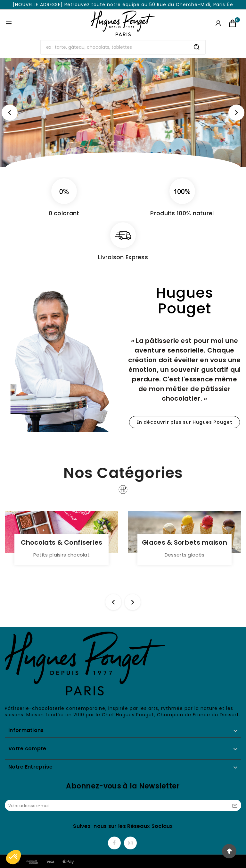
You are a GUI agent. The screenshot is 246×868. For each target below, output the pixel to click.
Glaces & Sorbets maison (184, 542)
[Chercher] (115, 47)
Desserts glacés (185, 555)
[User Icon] (218, 23)
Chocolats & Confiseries (62, 542)
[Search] (197, 47)
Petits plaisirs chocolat (61, 555)
